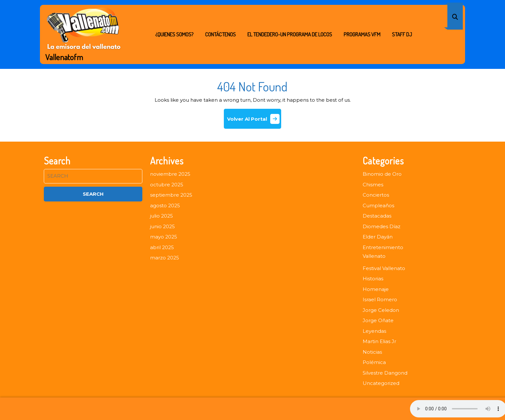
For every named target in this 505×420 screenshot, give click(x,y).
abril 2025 (162, 247)
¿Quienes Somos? (174, 34)
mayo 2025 (164, 237)
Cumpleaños (378, 205)
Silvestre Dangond (385, 373)
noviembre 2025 (170, 174)
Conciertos (376, 195)
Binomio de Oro (382, 174)
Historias (373, 279)
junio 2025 (162, 226)
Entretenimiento (383, 247)
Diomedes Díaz (381, 226)
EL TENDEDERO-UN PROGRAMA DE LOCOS (290, 34)
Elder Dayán (378, 237)
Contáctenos (220, 34)
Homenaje (376, 289)
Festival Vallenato (384, 268)
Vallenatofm (64, 57)
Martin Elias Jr (379, 341)
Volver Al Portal (254, 121)
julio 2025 (162, 216)
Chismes (373, 185)
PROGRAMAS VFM (362, 34)
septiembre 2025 (171, 195)
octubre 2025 (167, 185)
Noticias (372, 352)
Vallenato (374, 256)
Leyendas (374, 331)
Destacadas (377, 216)
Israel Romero (380, 299)
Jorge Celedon (381, 310)
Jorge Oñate (378, 320)
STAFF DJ (402, 34)
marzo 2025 (165, 258)
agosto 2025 (165, 205)
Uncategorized (381, 383)
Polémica (374, 362)
